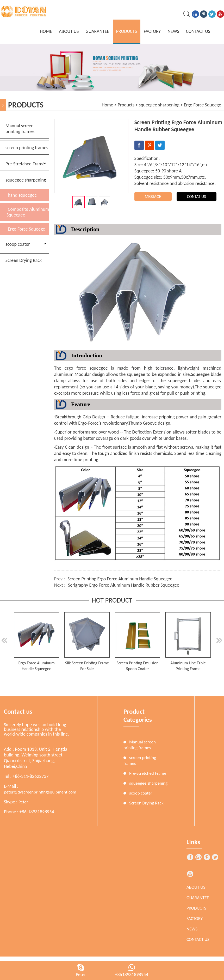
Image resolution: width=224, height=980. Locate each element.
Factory (152, 31)
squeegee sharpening (159, 105)
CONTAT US (197, 197)
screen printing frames (27, 148)
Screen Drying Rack (24, 260)
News (173, 31)
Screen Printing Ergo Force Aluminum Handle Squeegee (120, 579)
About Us (69, 31)
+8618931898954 (132, 975)
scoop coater (18, 244)
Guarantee (98, 31)
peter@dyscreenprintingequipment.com (40, 792)
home (46, 31)
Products (127, 31)
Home (107, 105)
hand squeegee (22, 195)
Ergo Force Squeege (203, 105)
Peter (23, 802)
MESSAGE (153, 197)
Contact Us (198, 31)
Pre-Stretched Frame (25, 164)
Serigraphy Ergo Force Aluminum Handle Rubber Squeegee (124, 585)
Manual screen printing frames (20, 129)
